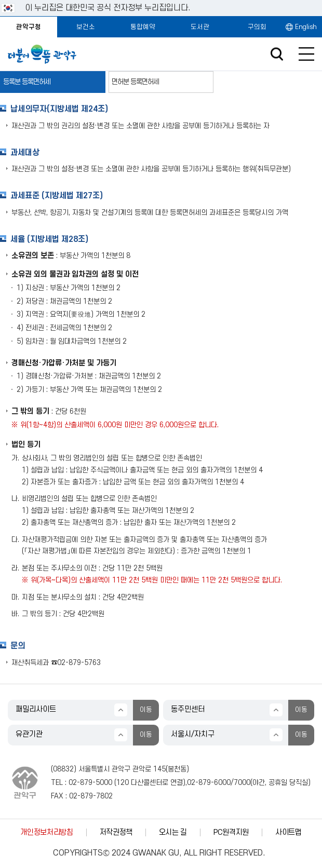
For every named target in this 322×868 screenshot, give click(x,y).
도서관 (200, 27)
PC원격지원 (231, 832)
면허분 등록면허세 (135, 82)
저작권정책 (116, 832)
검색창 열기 (277, 54)
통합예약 (143, 27)
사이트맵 (289, 832)
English (306, 27)
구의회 (257, 27)
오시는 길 (173, 832)
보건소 (86, 27)
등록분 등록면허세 (27, 82)
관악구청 (29, 27)
